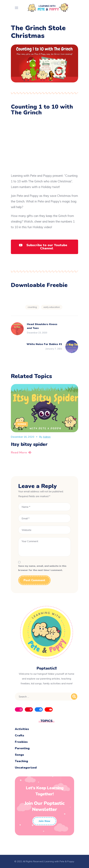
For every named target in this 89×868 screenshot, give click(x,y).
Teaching (21, 761)
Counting (32, 307)
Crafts (20, 735)
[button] (44, 247)
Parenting (22, 748)
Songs (22, 424)
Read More (19, 452)
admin (47, 437)
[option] (44, 420)
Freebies (21, 742)
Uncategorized (26, 768)
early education (52, 307)
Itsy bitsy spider (29, 444)
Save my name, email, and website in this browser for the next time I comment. (42, 568)
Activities (22, 729)
